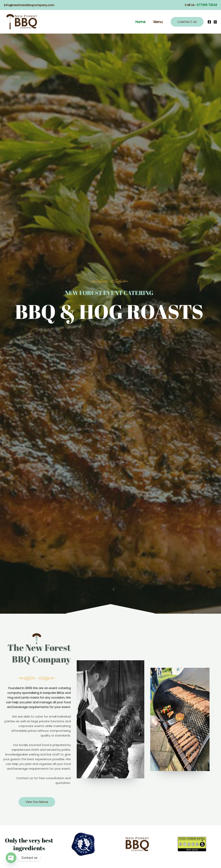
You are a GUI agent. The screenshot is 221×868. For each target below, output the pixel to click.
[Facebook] (209, 22)
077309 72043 (207, 5)
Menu (159, 22)
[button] (187, 22)
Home (142, 22)
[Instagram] (215, 22)
